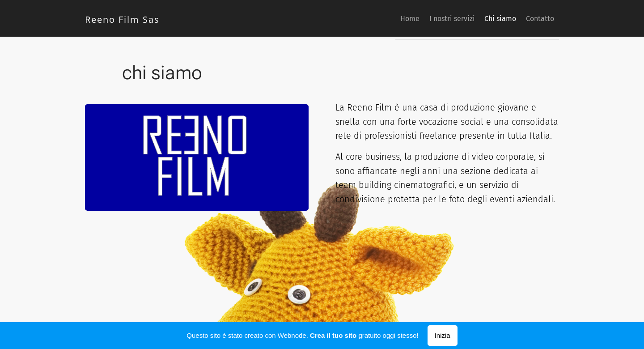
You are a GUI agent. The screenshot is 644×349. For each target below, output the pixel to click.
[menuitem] (388, 18)
